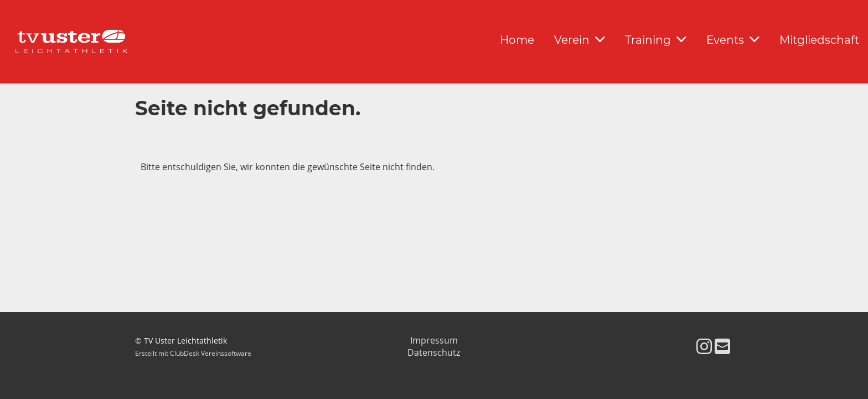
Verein (580, 40)
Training (656, 40)
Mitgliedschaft (819, 40)
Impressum (434, 340)
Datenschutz (434, 352)
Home (517, 40)
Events (733, 40)
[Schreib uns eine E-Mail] (722, 346)
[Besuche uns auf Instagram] (704, 346)
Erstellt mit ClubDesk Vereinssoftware (193, 353)
